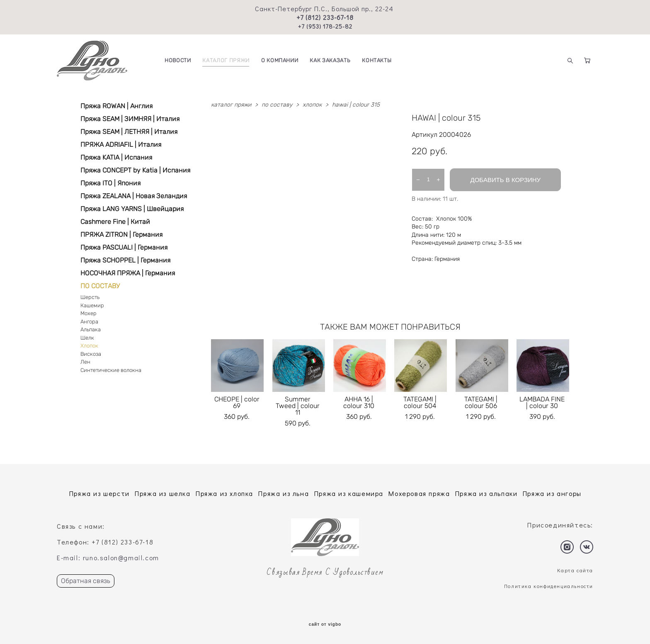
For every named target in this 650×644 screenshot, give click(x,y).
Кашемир (92, 305)
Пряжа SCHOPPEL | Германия (125, 260)
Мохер (89, 313)
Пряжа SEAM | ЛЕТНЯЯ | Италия (129, 132)
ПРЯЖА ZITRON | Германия (121, 235)
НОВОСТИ (178, 60)
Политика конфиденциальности (549, 586)
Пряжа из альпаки (486, 493)
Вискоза (91, 354)
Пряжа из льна (284, 493)
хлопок (312, 105)
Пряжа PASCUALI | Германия (124, 247)
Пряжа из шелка (162, 493)
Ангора (89, 322)
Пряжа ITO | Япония (110, 183)
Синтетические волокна (111, 370)
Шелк (87, 338)
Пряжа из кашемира (349, 493)
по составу (277, 105)
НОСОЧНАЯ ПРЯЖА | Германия (128, 273)
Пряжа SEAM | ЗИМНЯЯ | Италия (130, 119)
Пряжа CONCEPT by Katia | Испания (135, 170)
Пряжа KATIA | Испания (116, 157)
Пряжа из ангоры (552, 493)
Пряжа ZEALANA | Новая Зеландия (134, 196)
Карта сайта (575, 570)
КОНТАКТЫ (377, 60)
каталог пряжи (231, 105)
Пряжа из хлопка (224, 493)
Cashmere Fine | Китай (115, 222)
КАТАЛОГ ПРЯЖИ (226, 60)
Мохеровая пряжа (419, 493)
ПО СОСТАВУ (100, 286)
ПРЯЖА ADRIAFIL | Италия (121, 145)
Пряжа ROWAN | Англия (116, 106)
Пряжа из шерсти (99, 493)
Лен (85, 362)
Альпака (91, 329)
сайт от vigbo (325, 625)
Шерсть (90, 297)
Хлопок (89, 346)
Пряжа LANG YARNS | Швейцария (132, 209)
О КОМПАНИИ (280, 60)
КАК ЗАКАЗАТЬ (330, 60)
